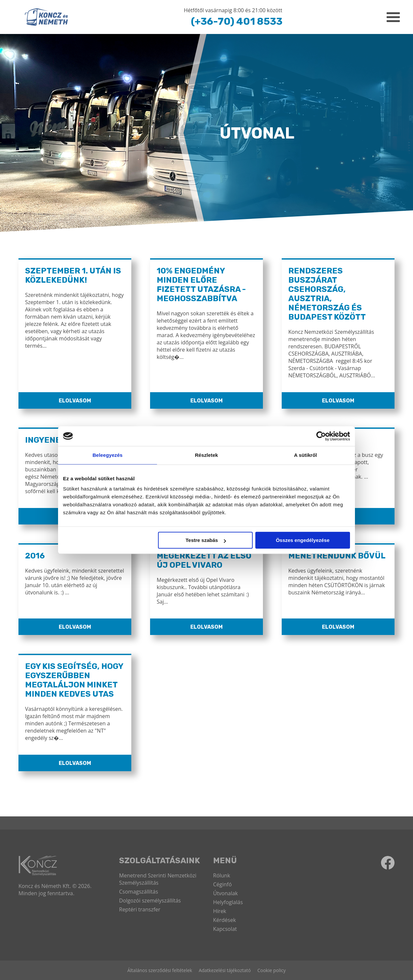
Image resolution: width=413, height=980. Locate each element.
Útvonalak (225, 893)
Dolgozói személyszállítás (150, 901)
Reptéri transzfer (140, 909)
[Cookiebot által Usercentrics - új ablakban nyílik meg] (321, 436)
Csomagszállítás (139, 892)
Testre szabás (206, 540)
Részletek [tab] (206, 455)
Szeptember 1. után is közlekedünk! (73, 275)
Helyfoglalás (228, 902)
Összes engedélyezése (303, 540)
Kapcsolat (225, 929)
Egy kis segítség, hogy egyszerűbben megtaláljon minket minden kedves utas (74, 680)
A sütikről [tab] (305, 455)
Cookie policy (271, 970)
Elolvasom (75, 401)
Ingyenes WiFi (55, 440)
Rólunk (222, 875)
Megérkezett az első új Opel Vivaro (204, 560)
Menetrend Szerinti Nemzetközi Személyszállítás (158, 879)
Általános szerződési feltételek (160, 970)
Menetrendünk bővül (337, 556)
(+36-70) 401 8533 (237, 21)
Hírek (220, 911)
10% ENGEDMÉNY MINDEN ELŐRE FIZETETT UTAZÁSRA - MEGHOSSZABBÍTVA (201, 285)
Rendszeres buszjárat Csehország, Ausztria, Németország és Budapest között (327, 294)
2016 (35, 556)
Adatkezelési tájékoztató (225, 970)
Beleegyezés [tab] (107, 455)
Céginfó (222, 884)
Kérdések (224, 920)
